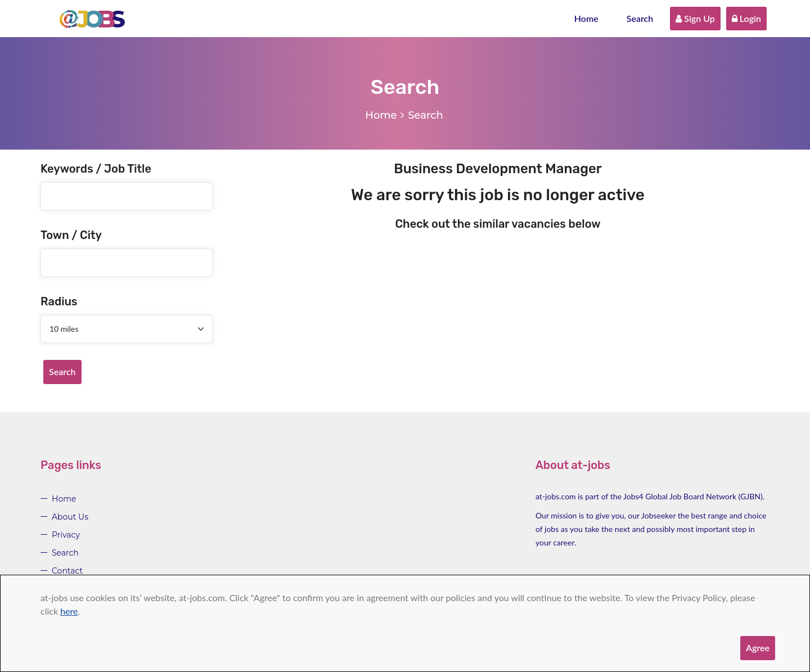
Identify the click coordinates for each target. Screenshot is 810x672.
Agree (758, 648)
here (69, 611)
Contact (67, 571)
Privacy (66, 535)
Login (746, 18)
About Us (70, 517)
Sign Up (695, 18)
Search (640, 18)
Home (586, 18)
